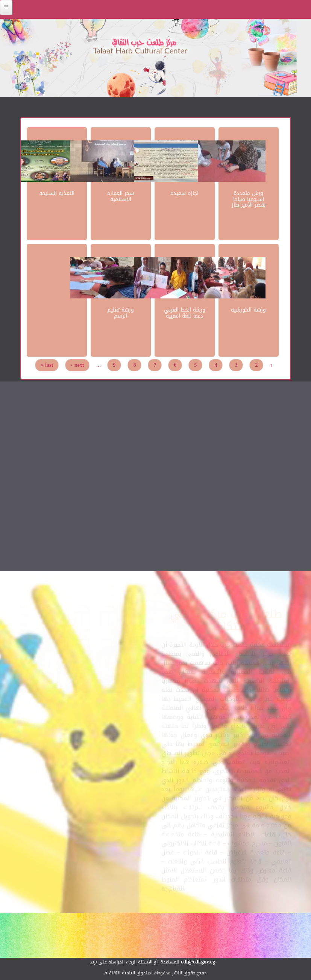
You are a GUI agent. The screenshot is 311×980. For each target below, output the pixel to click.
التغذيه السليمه (57, 193)
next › (77, 365)
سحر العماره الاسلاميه (121, 196)
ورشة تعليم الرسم (121, 312)
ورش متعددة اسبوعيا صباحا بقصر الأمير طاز (249, 199)
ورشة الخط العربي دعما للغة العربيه (185, 312)
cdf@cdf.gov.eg (198, 962)
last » (47, 365)
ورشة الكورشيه (248, 309)
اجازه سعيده (184, 193)
